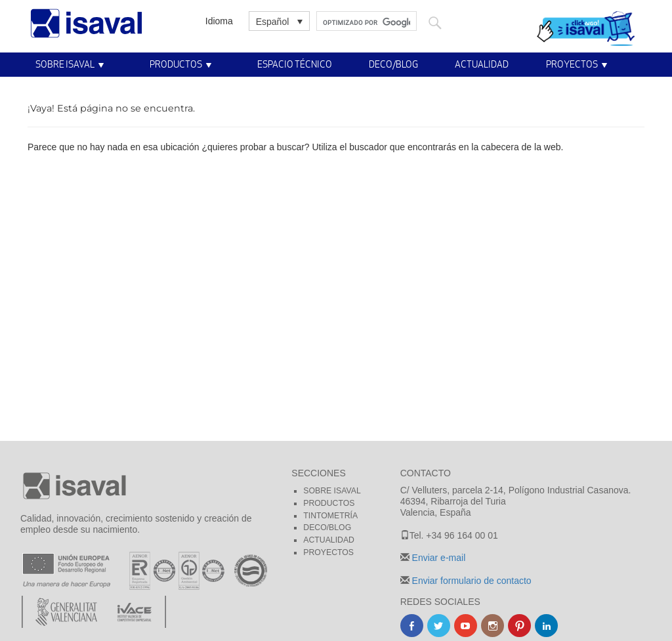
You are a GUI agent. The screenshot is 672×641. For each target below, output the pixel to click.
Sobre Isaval (65, 64)
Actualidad (482, 64)
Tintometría (330, 516)
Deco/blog (327, 527)
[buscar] (367, 23)
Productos (176, 64)
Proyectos (572, 64)
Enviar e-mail (438, 558)
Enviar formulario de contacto (471, 581)
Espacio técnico (295, 64)
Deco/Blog (393, 64)
